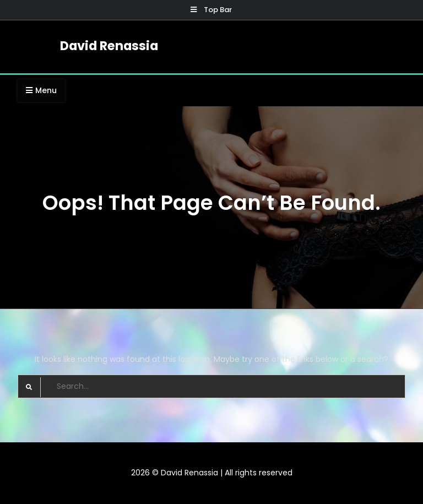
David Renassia (109, 46)
